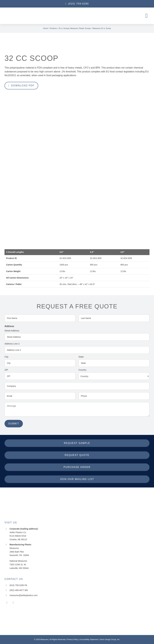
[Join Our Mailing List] (77, 479)
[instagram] (13, 603)
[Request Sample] (77, 443)
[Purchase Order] (77, 467)
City (6, 357)
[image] (77, 98)
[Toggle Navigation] (146, 16)
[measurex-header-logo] (23, 496)
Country (82, 370)
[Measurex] (74, 28)
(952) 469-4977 (17, 590)
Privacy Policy (73, 639)
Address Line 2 (12, 344)
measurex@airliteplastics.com (24, 595)
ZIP (6, 370)
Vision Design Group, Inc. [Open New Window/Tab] (110, 639)
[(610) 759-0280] (77, 4)
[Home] (46, 28)
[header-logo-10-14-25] (27, 11)
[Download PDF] (21, 86)
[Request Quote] (77, 455)
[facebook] (7, 603)
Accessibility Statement (89, 639)
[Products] (53, 28)
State (81, 357)
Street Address (12, 331)
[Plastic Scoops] (85, 28)
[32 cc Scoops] (64, 28)
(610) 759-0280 (17, 585)
